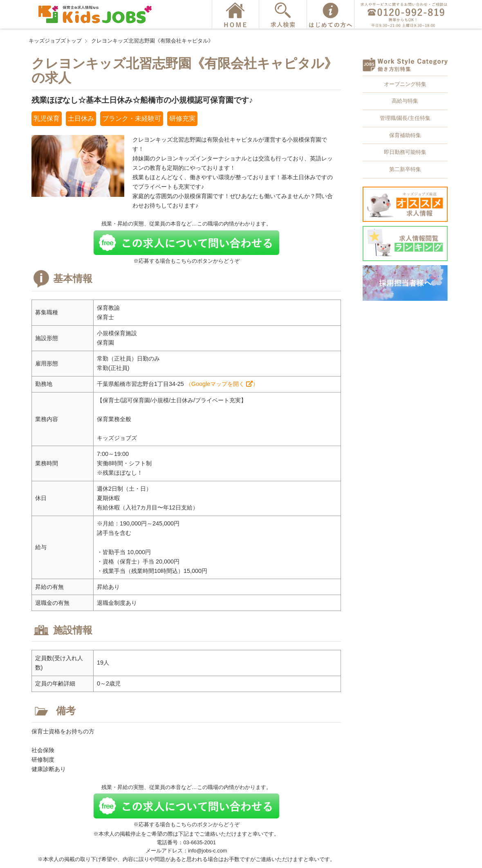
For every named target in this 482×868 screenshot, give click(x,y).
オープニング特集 (405, 84)
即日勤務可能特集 (405, 152)
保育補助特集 (405, 135)
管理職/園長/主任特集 (405, 118)
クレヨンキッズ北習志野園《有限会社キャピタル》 (152, 41)
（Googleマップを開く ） (222, 384)
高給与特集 (405, 101)
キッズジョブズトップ (55, 41)
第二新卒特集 (405, 169)
